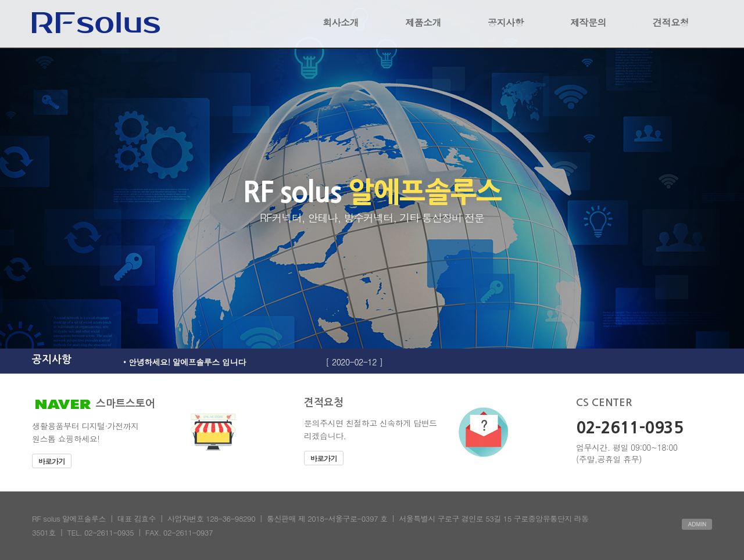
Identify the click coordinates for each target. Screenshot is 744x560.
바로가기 (52, 461)
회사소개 (341, 22)
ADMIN (697, 524)
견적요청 (671, 22)
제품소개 (423, 22)
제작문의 (588, 22)
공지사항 (506, 22)
